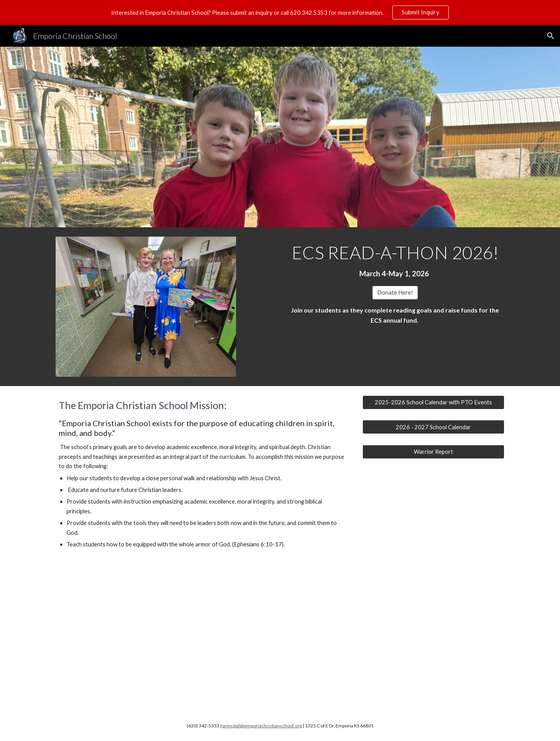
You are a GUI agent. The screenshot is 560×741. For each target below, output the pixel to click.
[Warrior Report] (433, 451)
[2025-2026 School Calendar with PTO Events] (433, 402)
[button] (551, 36)
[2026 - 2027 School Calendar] (433, 427)
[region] (280, 12)
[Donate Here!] (395, 292)
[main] (395, 261)
